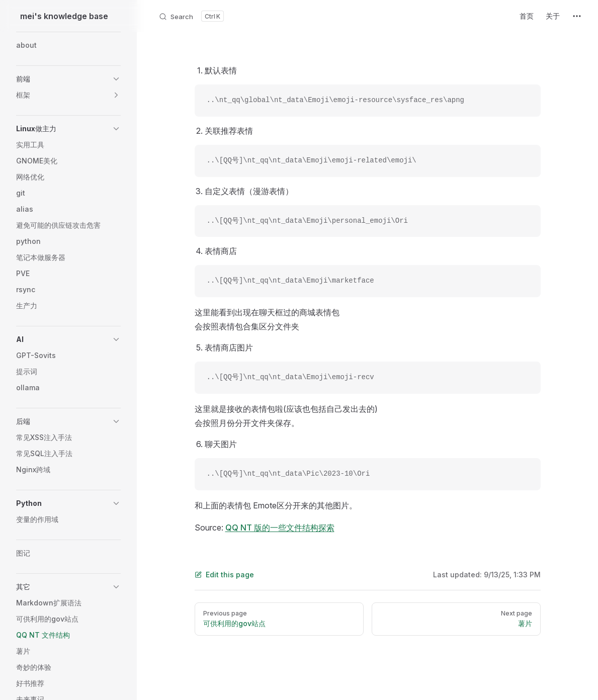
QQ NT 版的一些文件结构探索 (280, 528)
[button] (68, 79)
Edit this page (224, 575)
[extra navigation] (577, 16)
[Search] (191, 16)
